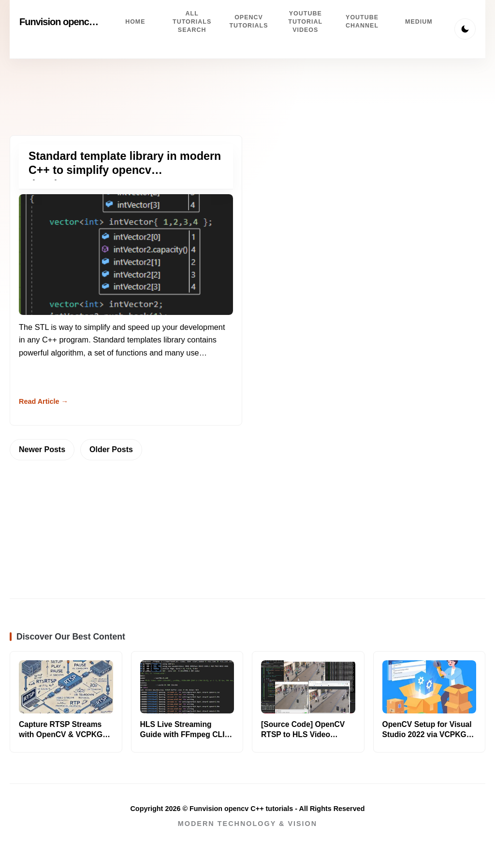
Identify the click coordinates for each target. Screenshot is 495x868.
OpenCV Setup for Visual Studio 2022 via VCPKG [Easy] (427, 734)
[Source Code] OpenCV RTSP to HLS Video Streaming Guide (303, 734)
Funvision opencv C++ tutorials (84, 22)
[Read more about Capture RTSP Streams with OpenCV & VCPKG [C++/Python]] (66, 687)
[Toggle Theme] (465, 29)
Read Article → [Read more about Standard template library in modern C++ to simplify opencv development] (44, 401)
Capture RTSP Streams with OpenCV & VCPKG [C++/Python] (61, 734)
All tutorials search (192, 22)
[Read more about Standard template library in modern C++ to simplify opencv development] (126, 254)
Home (135, 22)
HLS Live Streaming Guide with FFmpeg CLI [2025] (182, 734)
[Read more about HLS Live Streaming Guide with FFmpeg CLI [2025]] (187, 687)
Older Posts (111, 449)
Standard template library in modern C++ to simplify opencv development (125, 170)
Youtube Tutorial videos (305, 22)
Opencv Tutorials (248, 21)
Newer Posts (42, 449)
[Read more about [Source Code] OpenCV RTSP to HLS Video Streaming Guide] (308, 687)
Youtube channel (362, 21)
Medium (419, 22)
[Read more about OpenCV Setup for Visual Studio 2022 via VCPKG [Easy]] (429, 687)
